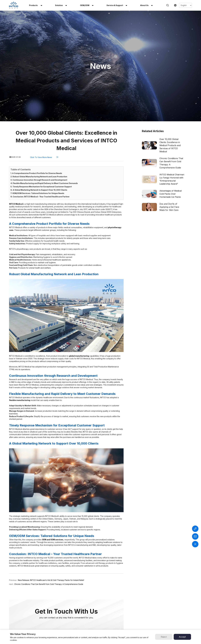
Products (36, 5)
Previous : (13, 522)
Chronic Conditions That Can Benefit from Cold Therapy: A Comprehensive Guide (49, 526)
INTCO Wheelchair (137, 607)
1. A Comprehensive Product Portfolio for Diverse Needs (36, 115)
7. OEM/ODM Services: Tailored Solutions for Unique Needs (37, 135)
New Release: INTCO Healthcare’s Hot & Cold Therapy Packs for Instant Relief (51, 522)
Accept (182, 637)
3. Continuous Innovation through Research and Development (39, 122)
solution (61, 5)
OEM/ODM (87, 5)
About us (146, 5)
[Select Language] (185, 5)
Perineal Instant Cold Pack (71, 627)
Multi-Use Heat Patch (69, 619)
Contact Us (107, 619)
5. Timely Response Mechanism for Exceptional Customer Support (41, 128)
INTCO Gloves (135, 611)
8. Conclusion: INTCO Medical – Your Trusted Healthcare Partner (40, 138)
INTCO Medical (135, 603)
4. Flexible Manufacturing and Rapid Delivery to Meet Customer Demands (44, 125)
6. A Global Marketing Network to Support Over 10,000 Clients (39, 132)
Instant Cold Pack (67, 603)
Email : (173, 611)
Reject (164, 637)
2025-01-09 (17, 99)
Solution (105, 607)
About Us (106, 611)
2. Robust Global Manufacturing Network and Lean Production (39, 118)
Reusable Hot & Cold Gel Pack (73, 607)
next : (12, 526)
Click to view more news (45, 99)
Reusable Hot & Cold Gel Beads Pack (73, 613)
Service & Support (117, 5)
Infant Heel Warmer (68, 623)
